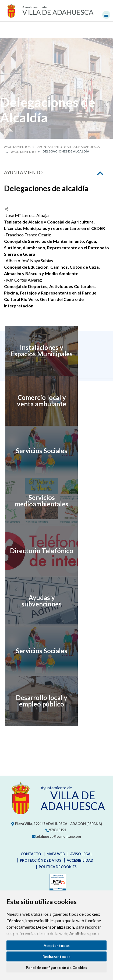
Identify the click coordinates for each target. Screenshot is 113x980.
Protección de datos (41, 860)
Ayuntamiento (23, 152)
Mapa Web (56, 854)
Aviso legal (81, 854)
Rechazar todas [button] (56, 956)
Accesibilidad (80, 860)
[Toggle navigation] (106, 15)
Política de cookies (58, 867)
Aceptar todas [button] (57, 945)
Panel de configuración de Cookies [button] (56, 967)
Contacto (31, 854)
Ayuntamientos (17, 147)
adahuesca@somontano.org (57, 836)
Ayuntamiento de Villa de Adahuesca (69, 147)
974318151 (55, 830)
